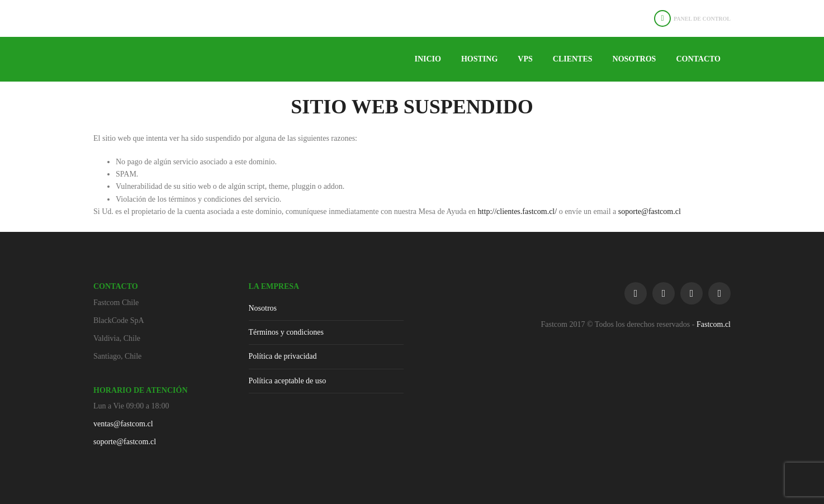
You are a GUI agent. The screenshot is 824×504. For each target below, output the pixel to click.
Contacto (698, 59)
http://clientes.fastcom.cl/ (518, 211)
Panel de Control (702, 19)
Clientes (573, 59)
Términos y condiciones (286, 332)
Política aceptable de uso (288, 381)
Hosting (479, 59)
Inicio (427, 59)
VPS (525, 59)
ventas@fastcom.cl (123, 424)
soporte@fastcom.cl (650, 211)
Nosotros (634, 59)
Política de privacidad (283, 356)
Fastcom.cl (714, 324)
